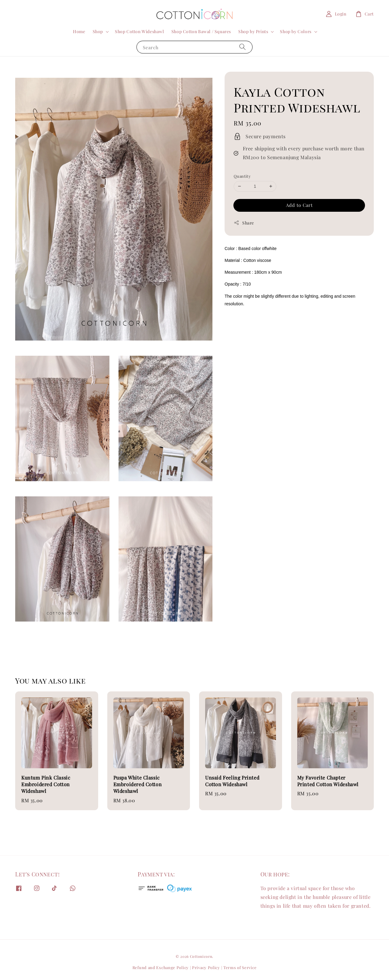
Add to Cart (299, 205)
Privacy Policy (206, 967)
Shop (98, 32)
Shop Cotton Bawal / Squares (201, 31)
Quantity (242, 176)
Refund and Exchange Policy (161, 967)
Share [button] (244, 223)
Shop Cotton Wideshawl (139, 31)
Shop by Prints (253, 32)
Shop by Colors (296, 32)
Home (79, 31)
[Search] (243, 47)
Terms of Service (240, 967)
